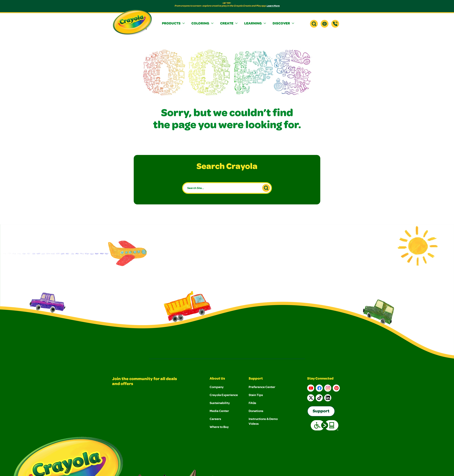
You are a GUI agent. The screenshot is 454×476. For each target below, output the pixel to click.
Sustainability (220, 403)
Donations (256, 411)
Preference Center (262, 387)
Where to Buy (219, 427)
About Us (217, 379)
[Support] (335, 24)
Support (256, 379)
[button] (174, 24)
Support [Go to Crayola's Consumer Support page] (321, 411)
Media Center (219, 411)
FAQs (252, 403)
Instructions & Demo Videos (263, 421)
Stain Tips (256, 395)
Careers (215, 419)
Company (217, 387)
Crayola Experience (224, 395)
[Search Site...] (227, 188)
